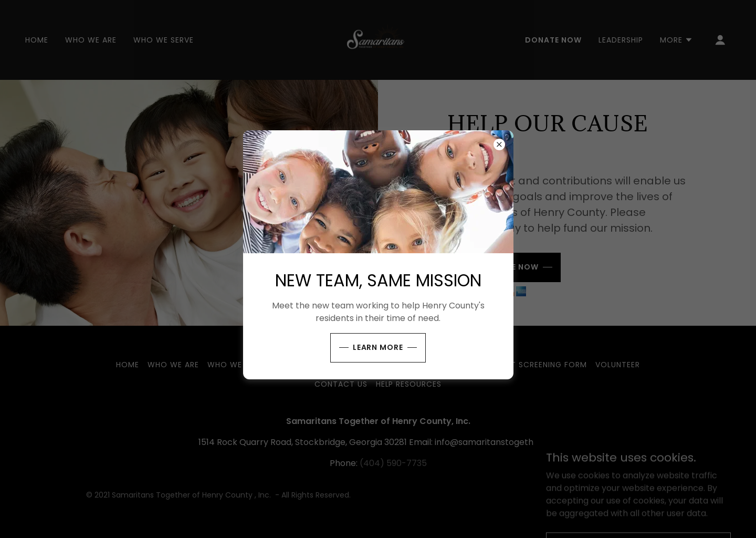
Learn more (378, 347)
